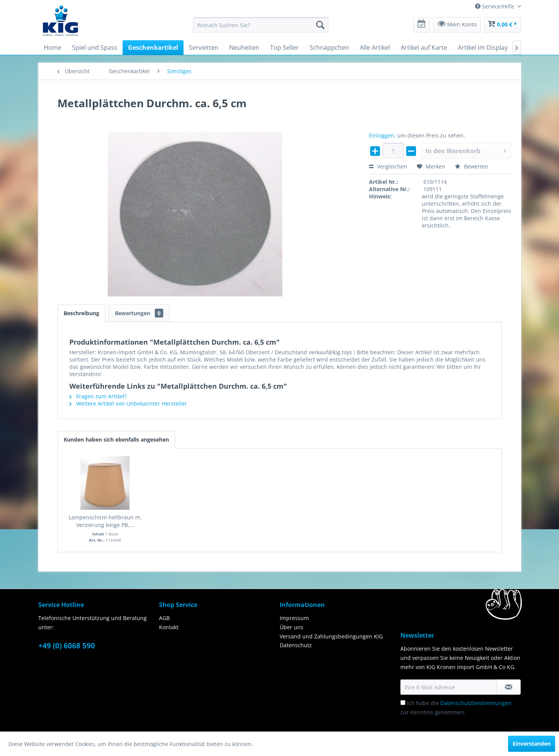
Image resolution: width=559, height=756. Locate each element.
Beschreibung (81, 313)
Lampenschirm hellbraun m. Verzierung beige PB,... (105, 521)
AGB (164, 618)
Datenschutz (296, 645)
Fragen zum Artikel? (98, 396)
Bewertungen (139, 313)
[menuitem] (261, 25)
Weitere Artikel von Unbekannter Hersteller (128, 403)
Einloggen (382, 135)
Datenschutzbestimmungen (476, 703)
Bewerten (472, 166)
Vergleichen (388, 166)
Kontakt (169, 627)
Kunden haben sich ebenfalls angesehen (116, 439)
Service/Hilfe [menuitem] (495, 6)
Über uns (292, 627)
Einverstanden (532, 744)
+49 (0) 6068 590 (67, 646)
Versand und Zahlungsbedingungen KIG (331, 636)
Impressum (294, 618)
